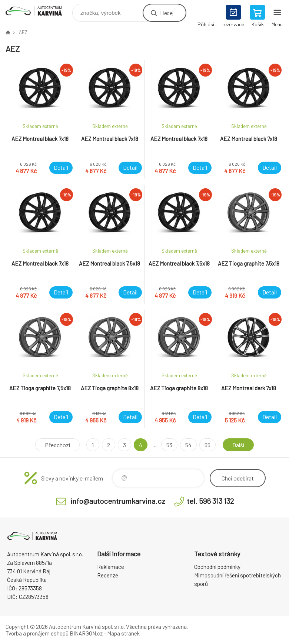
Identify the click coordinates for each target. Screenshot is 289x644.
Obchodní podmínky (217, 567)
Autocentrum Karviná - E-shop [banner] (38, 11)
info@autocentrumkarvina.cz (118, 501)
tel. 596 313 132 (210, 501)
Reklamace (111, 567)
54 (188, 445)
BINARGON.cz (86, 633)
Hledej (167, 13)
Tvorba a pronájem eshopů (37, 633)
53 (169, 445)
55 (207, 445)
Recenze (108, 575)
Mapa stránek (123, 633)
